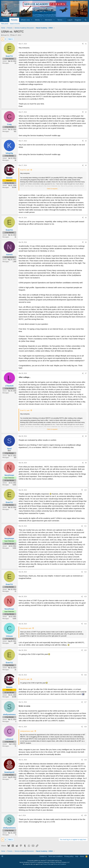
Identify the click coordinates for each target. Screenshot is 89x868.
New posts (5, 24)
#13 (85, 597)
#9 (86, 463)
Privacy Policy (47, 864)
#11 (85, 526)
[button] (32, 20)
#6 (86, 242)
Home (5, 20)
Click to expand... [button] (53, 189)
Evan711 (6, 35)
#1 (86, 44)
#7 (86, 373)
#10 (85, 490)
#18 (85, 727)
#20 (85, 815)
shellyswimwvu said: (27, 731)
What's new (25, 20)
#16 (85, 675)
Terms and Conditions (60, 864)
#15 (85, 650)
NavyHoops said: (26, 628)
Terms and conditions (55, 856)
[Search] (86, 20)
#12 (85, 572)
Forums (14, 20)
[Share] (83, 44)
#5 (86, 218)
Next (10, 39)
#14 (85, 624)
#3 (86, 141)
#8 (86, 436)
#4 (86, 165)
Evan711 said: (25, 170)
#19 (85, 760)
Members (49, 20)
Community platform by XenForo (44, 861)
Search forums (15, 24)
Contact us (43, 856)
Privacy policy (69, 856)
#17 (85, 702)
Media (37, 20)
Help (77, 856)
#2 (86, 112)
